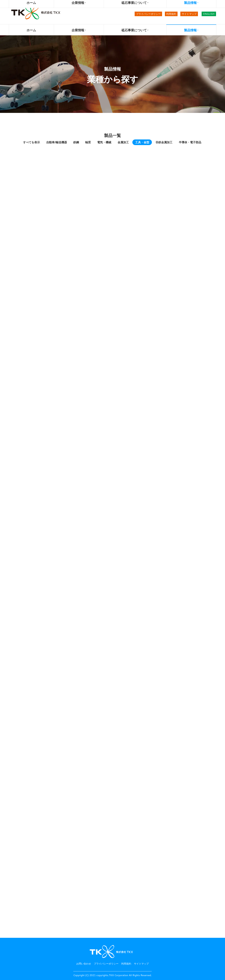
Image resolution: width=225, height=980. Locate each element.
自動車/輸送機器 (57, 142)
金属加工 (123, 142)
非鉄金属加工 (164, 142)
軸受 (88, 142)
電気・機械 (104, 142)
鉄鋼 (76, 142)
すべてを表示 (31, 142)
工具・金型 (142, 142)
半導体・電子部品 (190, 142)
